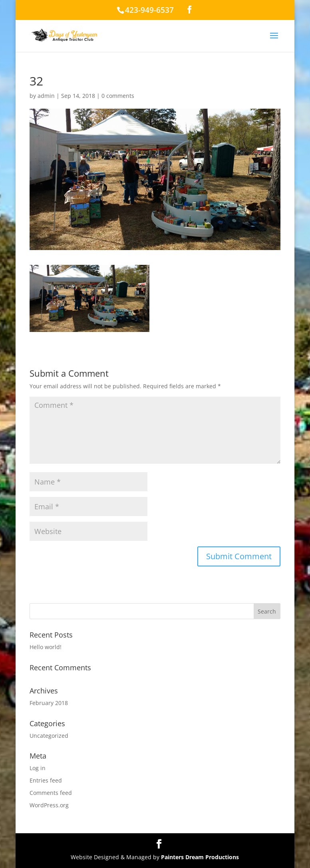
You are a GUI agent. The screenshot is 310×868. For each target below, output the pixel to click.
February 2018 (49, 703)
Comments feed (51, 793)
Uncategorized (49, 736)
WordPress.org (49, 805)
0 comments (118, 96)
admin (46, 96)
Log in (38, 768)
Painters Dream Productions (200, 857)
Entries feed (46, 780)
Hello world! (46, 647)
